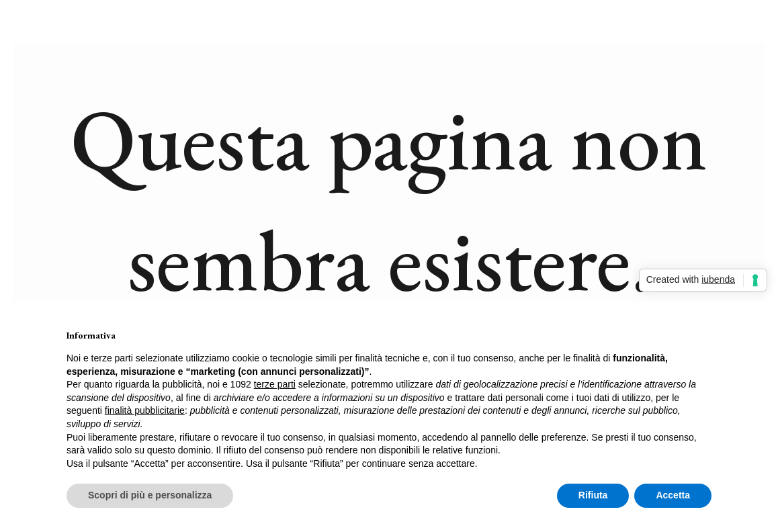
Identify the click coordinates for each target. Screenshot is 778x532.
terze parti (275, 384)
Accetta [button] (673, 495)
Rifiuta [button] (593, 495)
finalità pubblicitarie (145, 410)
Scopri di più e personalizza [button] (150, 495)
